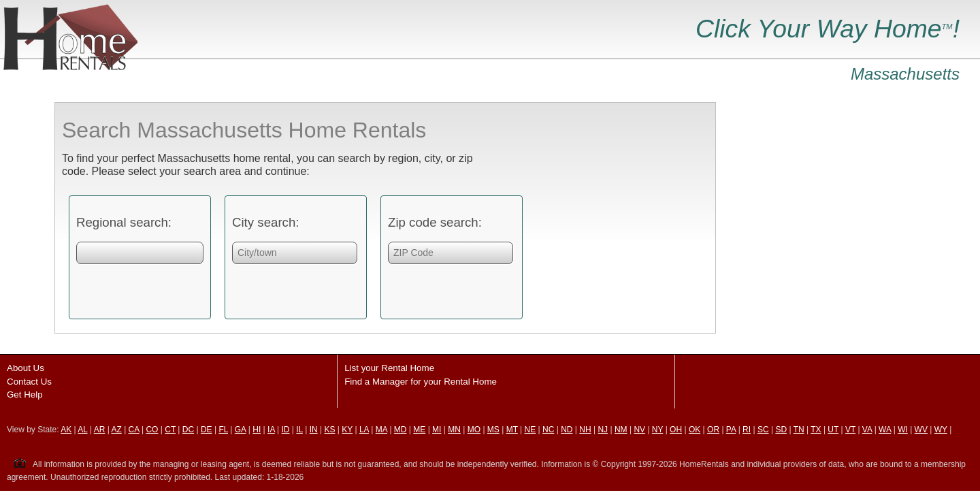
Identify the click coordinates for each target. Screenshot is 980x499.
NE (530, 430)
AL (82, 430)
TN (799, 430)
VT (850, 430)
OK (695, 430)
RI (747, 430)
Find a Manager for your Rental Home (421, 382)
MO (474, 430)
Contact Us (29, 382)
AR (100, 430)
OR (713, 430)
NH (585, 430)
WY (941, 430)
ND (567, 430)
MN (454, 430)
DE (207, 430)
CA (134, 430)
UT (833, 430)
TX (816, 430)
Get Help (25, 395)
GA (241, 430)
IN (314, 430)
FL (223, 430)
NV (639, 430)
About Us (26, 368)
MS (493, 430)
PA (731, 430)
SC (763, 430)
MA (381, 430)
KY (347, 430)
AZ (116, 430)
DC (188, 430)
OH (676, 430)
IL (299, 430)
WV (921, 430)
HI (257, 430)
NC (548, 430)
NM (621, 430)
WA (885, 430)
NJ (603, 430)
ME (419, 430)
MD (401, 430)
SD (781, 430)
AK (66, 430)
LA (364, 430)
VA (867, 430)
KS (329, 430)
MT (512, 430)
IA (271, 430)
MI (437, 430)
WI (903, 430)
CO (152, 430)
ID (286, 430)
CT (170, 430)
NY (657, 430)
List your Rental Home (389, 368)
